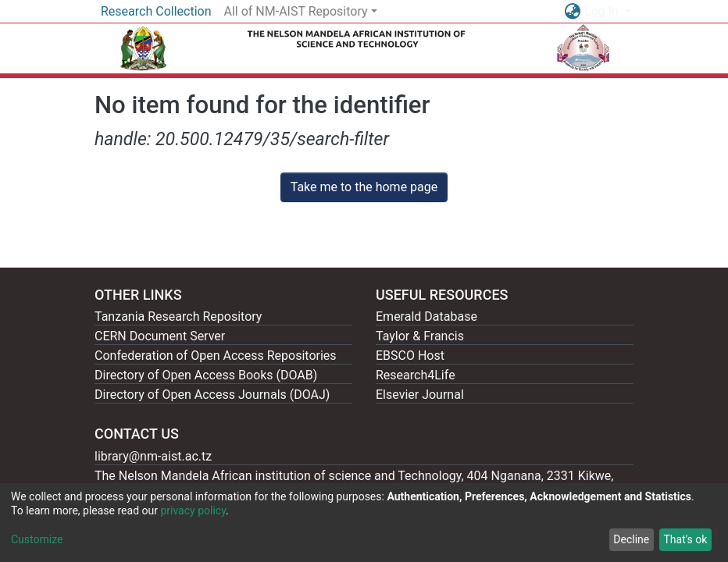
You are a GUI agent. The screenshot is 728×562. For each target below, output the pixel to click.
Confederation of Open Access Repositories (216, 356)
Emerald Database (426, 317)
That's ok (685, 539)
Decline (631, 539)
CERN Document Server (160, 336)
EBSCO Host (410, 356)
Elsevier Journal (420, 395)
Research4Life (416, 375)
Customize (37, 539)
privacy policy (193, 510)
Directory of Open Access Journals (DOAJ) (212, 395)
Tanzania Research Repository (178, 317)
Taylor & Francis (420, 336)
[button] (572, 12)
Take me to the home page (364, 187)
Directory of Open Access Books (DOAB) (206, 375)
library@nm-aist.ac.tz (153, 456)
